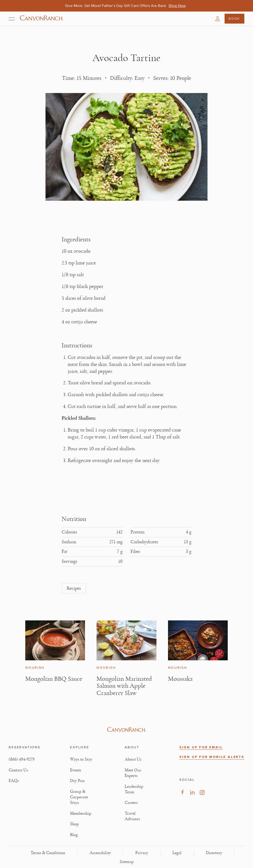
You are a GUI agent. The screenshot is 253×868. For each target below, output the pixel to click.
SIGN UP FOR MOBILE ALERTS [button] (212, 757)
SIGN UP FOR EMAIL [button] (201, 747)
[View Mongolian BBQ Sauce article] (55, 640)
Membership (81, 813)
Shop (74, 824)
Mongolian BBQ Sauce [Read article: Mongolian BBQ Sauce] (54, 679)
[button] (218, 19)
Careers (131, 803)
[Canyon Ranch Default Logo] (42, 19)
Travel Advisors (132, 816)
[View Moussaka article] (198, 640)
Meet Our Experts (133, 773)
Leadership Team (134, 789)
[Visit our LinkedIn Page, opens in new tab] (192, 792)
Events (76, 770)
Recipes (74, 588)
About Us (133, 759)
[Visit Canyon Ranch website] (126, 730)
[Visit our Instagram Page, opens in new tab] (202, 792)
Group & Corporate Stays (79, 797)
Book (234, 19)
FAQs (14, 781)
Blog (74, 835)
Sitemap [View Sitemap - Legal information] (127, 862)
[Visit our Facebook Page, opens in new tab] (182, 792)
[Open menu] (12, 19)
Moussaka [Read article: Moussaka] (180, 679)
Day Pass (77, 781)
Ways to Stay (81, 759)
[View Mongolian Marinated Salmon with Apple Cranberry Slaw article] (126, 640)
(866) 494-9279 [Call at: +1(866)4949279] (22, 759)
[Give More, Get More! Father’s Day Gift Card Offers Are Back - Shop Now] (177, 6)
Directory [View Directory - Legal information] (214, 853)
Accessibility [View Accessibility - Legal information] (100, 853)
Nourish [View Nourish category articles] (35, 668)
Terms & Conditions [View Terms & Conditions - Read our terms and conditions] (48, 853)
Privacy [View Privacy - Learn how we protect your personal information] (142, 853)
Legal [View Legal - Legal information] (177, 853)
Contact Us (18, 770)
